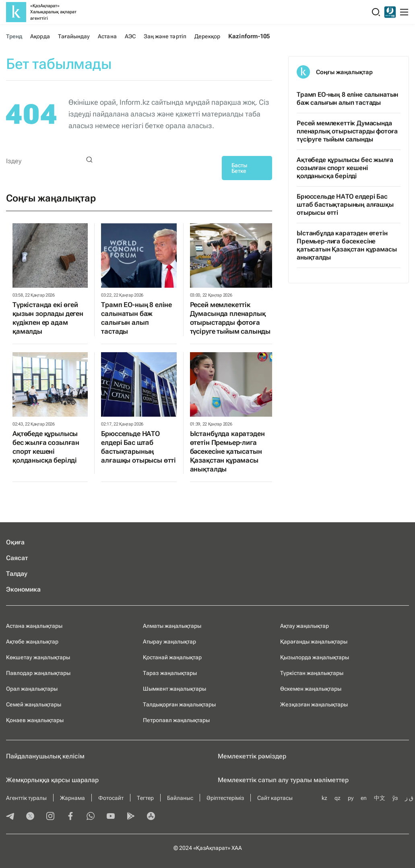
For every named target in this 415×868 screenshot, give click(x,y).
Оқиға (15, 542)
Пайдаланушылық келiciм (45, 756)
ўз (395, 798)
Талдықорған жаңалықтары (179, 704)
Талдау (17, 574)
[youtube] (111, 817)
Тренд (14, 36)
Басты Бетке (239, 168)
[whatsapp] (91, 817)
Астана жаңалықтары (34, 626)
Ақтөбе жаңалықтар (32, 642)
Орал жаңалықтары (32, 689)
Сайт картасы (275, 798)
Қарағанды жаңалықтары (314, 642)
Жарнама (72, 798)
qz (338, 798)
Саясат (17, 558)
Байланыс (180, 798)
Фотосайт (111, 798)
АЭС (130, 36)
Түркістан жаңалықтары (312, 673)
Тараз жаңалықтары (170, 673)
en (364, 798)
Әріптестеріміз (225, 798)
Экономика (23, 589)
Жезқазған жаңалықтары (314, 704)
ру (351, 798)
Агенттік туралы (26, 798)
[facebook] (70, 817)
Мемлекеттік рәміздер (252, 756)
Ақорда (40, 36)
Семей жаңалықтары (34, 704)
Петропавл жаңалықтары (176, 720)
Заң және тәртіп (165, 36)
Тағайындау (74, 36)
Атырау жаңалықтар (169, 642)
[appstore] (151, 817)
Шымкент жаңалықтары (174, 689)
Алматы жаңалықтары (172, 626)
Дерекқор (207, 36)
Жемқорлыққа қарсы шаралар (52, 780)
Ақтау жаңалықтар (305, 626)
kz (324, 798)
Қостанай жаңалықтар (172, 657)
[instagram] (50, 817)
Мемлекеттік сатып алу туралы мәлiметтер (283, 780)
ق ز (409, 798)
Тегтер (145, 798)
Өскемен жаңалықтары (311, 689)
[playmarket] (131, 817)
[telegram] (10, 817)
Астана (107, 36)
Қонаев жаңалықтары (35, 720)
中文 (380, 798)
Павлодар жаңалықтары (38, 673)
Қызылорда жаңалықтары (315, 657)
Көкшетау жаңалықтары (38, 657)
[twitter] (30, 817)
